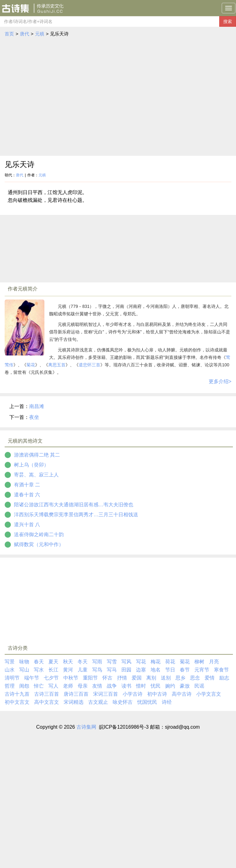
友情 (97, 686)
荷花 (170, 662)
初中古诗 (157, 694)
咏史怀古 (123, 702)
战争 (112, 686)
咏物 (24, 662)
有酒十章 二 (27, 485)
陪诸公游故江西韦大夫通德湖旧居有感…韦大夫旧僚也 (74, 505)
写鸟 (97, 670)
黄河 (68, 670)
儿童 (83, 670)
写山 (24, 670)
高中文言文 (47, 702)
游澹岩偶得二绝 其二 (37, 455)
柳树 (199, 662)
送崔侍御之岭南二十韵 (39, 534)
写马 (112, 670)
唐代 (25, 34)
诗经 (167, 702)
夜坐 (34, 417)
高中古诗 (182, 694)
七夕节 (51, 678)
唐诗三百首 (76, 694)
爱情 (210, 678)
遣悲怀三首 (89, 365)
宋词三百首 (106, 694)
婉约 (170, 686)
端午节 (32, 678)
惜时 (141, 686)
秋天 (68, 662)
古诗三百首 (47, 694)
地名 (156, 670)
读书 (126, 686)
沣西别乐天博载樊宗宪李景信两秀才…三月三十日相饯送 (76, 515)
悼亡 (39, 686)
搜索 (228, 21)
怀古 (107, 678)
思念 (195, 678)
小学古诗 (133, 694)
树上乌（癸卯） (31, 465)
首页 (9, 34)
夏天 (53, 662)
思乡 (180, 678)
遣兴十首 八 (27, 525)
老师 (68, 686)
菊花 (31, 365)
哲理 (10, 686)
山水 (10, 670)
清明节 (12, 678)
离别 (151, 678)
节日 (170, 670)
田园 (126, 670)
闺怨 (24, 686)
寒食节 (221, 670)
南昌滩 (37, 406)
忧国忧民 (147, 702)
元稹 (40, 34)
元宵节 (202, 670)
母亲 (83, 686)
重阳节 (90, 678)
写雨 (97, 662)
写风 (126, 662)
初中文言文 (17, 702)
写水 (39, 670)
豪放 (185, 686)
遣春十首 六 (27, 495)
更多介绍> (220, 381)
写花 (141, 662)
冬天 (83, 662)
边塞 (141, 670)
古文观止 (98, 702)
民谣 (199, 686)
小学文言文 (209, 694)
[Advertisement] (58, 97)
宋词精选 (74, 702)
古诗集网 (86, 727)
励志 (224, 678)
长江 (53, 670)
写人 (53, 686)
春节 (185, 670)
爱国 (137, 678)
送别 (166, 678)
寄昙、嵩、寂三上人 (36, 475)
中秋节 (71, 678)
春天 (39, 662)
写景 (10, 662)
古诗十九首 (17, 694)
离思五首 (57, 365)
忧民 (156, 686)
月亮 (214, 662)
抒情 (122, 678)
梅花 (156, 662)
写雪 (112, 662)
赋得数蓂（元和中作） (39, 544)
